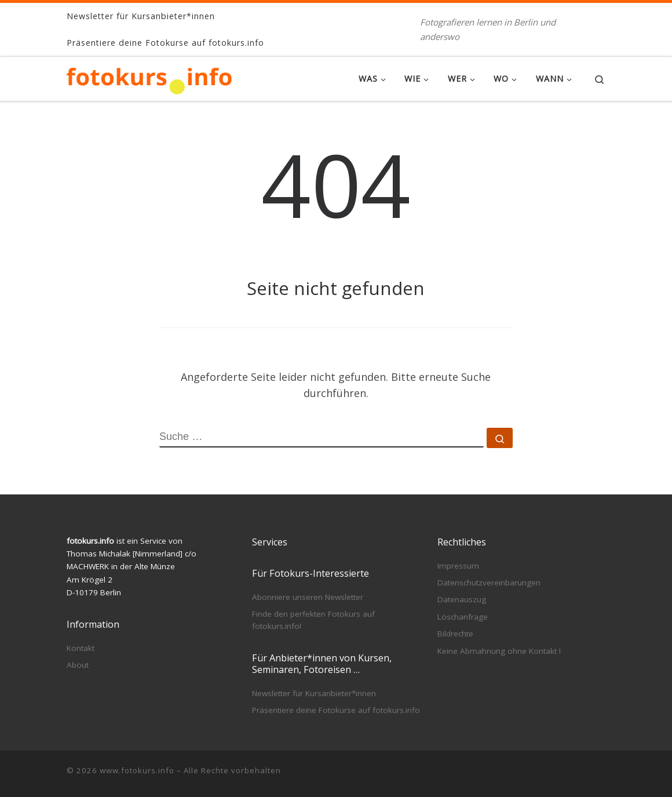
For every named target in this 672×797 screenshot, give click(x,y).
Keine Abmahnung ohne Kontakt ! (499, 651)
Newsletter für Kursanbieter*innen (314, 693)
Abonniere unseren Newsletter (308, 597)
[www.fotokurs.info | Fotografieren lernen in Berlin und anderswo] (150, 79)
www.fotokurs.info (137, 770)
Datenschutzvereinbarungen (489, 583)
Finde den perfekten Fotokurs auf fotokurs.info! (313, 620)
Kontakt (81, 648)
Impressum (458, 566)
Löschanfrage (463, 617)
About (78, 665)
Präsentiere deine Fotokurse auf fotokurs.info (336, 710)
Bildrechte (455, 634)
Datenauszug (462, 599)
